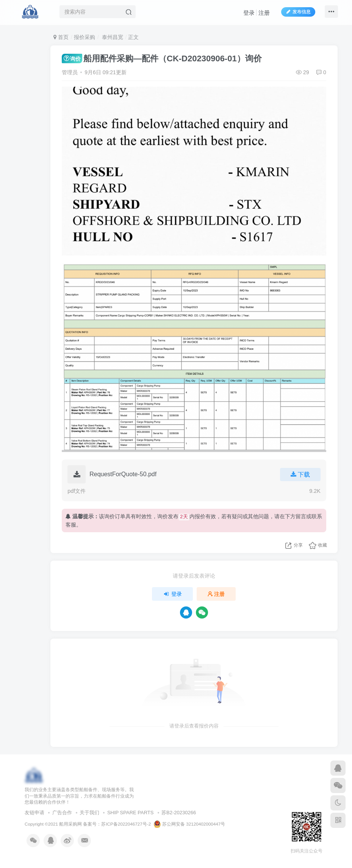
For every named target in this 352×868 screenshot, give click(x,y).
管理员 (70, 72)
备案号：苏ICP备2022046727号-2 (117, 824)
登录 (247, 13)
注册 (263, 13)
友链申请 (34, 813)
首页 (61, 37)
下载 (299, 475)
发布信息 (297, 12)
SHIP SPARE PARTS (131, 813)
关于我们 (89, 813)
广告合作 (62, 813)
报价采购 (84, 37)
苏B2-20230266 (179, 813)
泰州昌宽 (112, 37)
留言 (301, 516)
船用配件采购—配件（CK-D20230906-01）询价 (162, 58)
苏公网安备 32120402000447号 (189, 824)
